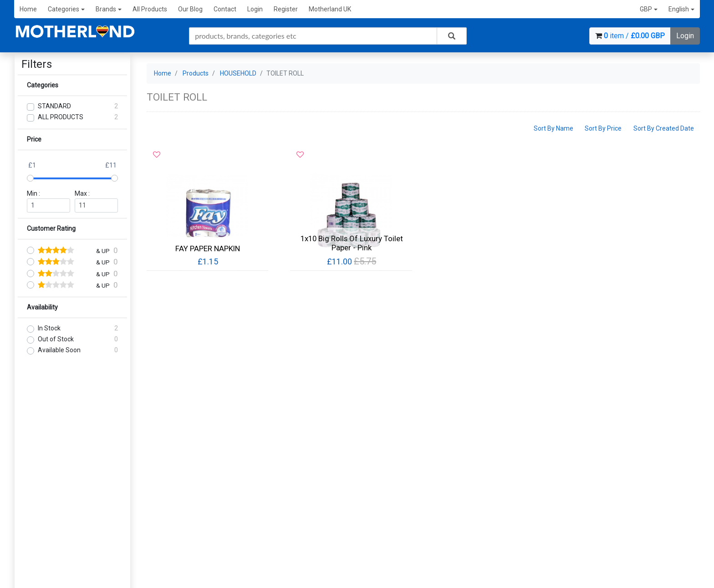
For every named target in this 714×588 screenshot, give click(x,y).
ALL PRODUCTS (61, 117)
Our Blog (190, 9)
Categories (66, 9)
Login (255, 9)
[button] (649, 9)
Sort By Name (553, 128)
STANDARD (54, 106)
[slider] (30, 178)
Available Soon (59, 350)
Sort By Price (603, 128)
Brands (109, 9)
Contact (225, 9)
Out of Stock (56, 339)
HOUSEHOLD (238, 73)
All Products (150, 9)
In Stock (49, 328)
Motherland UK (330, 9)
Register (286, 9)
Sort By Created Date (664, 128)
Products (196, 73)
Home (28, 9)
